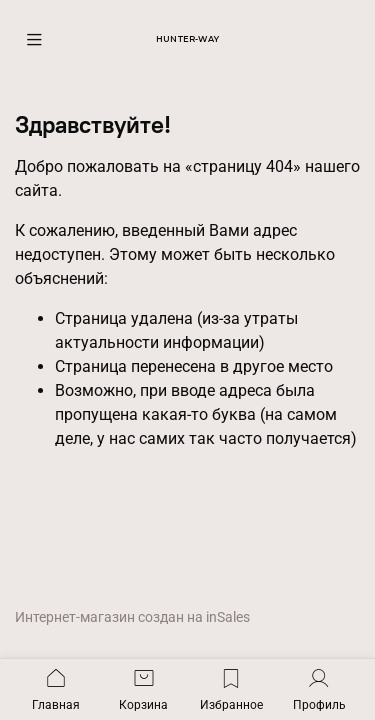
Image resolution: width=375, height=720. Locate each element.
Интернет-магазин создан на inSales (132, 617)
